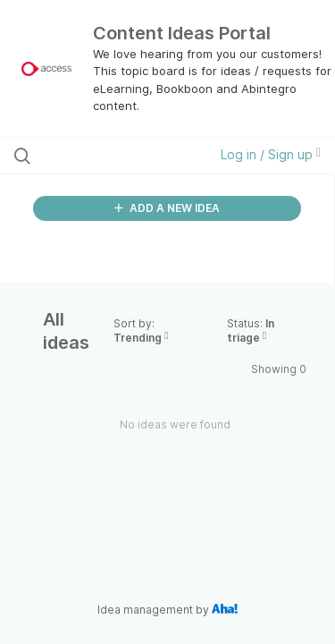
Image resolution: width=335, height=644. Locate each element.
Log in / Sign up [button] (271, 154)
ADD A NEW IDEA (167, 208)
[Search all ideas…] (106, 156)
